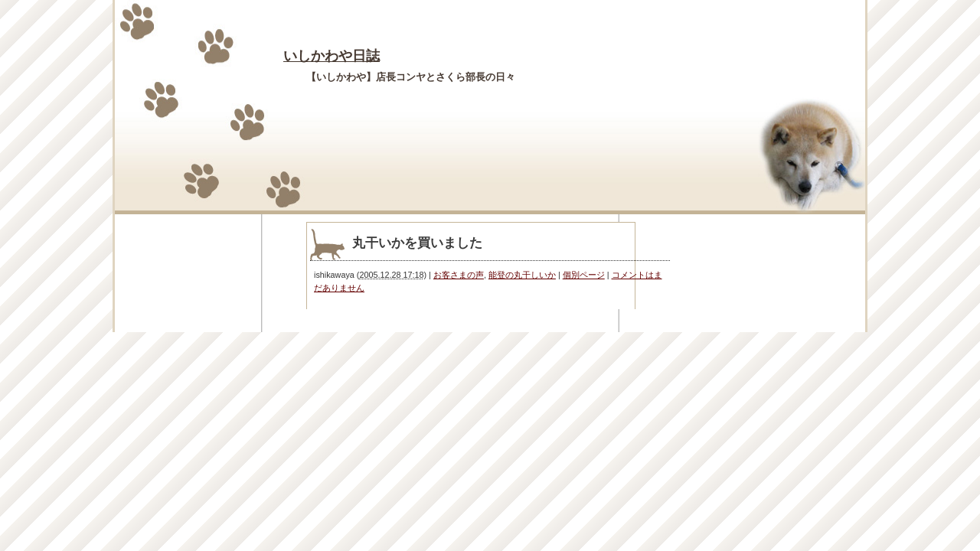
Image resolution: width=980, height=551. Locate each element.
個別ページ (584, 275)
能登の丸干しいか (522, 275)
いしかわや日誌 (332, 56)
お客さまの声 (459, 275)
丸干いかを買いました (417, 243)
